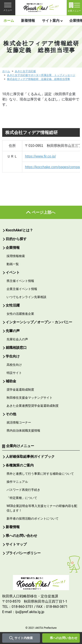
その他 (11, 414)
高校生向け (14, 365)
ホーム (9, 21)
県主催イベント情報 (20, 281)
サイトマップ (16, 544)
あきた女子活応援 (25, 71)
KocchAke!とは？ (19, 230)
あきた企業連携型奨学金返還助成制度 (33, 406)
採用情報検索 (16, 256)
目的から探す (16, 239)
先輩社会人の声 (17, 339)
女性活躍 (13, 305)
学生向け (13, 356)
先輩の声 (13, 331)
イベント (13, 272)
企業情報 (13, 248)
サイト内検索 (24, 638)
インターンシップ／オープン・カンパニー (39, 322)
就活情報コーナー (19, 422)
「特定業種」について (22, 498)
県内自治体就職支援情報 (23, 430)
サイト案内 (51, 21)
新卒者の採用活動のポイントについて (33, 519)
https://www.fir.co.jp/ (40, 156)
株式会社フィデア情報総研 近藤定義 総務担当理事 (38, 79)
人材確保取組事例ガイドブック (30, 457)
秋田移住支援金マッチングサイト (30, 398)
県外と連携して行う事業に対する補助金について (40, 474)
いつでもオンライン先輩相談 (26, 297)
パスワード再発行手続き (23, 490)
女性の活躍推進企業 (20, 314)
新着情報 (28, 21)
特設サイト (14, 373)
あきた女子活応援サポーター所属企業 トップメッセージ (41, 75)
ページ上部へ (44, 212)
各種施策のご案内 (20, 465)
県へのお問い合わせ (64, 638)
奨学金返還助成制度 (20, 390)
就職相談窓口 (16, 348)
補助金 (11, 381)
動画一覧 (13, 264)
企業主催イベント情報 (22, 289)
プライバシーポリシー (23, 553)
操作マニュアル (17, 482)
